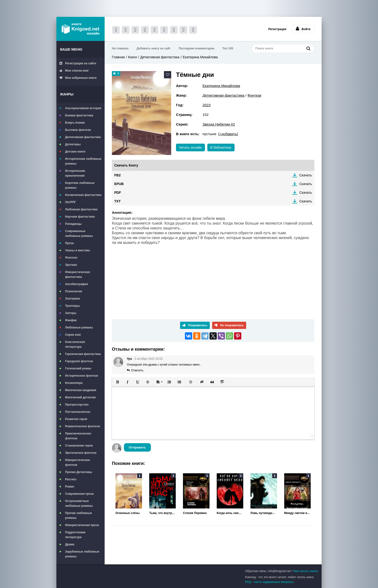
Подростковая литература (75, 535)
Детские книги (75, 152)
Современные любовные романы (79, 234)
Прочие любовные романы (78, 515)
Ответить (137, 370)
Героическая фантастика (83, 354)
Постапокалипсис (78, 412)
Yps (129, 359)
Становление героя (79, 446)
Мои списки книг (74, 71)
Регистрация (277, 29)
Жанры (67, 94)
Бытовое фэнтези (78, 130)
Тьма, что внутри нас (162, 513)
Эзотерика (72, 299)
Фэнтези (71, 258)
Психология (74, 291)
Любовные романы (79, 327)
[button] (117, 382)
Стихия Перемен (195, 513)
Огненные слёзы (128, 513)
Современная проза (79, 494)
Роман (70, 487)
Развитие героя (76, 419)
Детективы (73, 144)
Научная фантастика (80, 217)
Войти (303, 29)
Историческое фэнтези (82, 376)
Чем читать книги (305, 571)
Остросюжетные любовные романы (79, 503)
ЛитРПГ (71, 202)
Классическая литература (75, 344)
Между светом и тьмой (297, 513)
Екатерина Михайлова (200, 57)
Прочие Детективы (79, 472)
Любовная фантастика (81, 209)
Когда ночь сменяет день (230, 513)
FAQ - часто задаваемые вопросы (270, 582)
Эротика (71, 265)
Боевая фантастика (79, 115)
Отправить (137, 447)
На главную (120, 48)
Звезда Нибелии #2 (219, 124)
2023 (206, 105)
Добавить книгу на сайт (154, 48)
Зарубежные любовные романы (82, 554)
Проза (69, 243)
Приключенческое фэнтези (78, 436)
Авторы (71, 313)
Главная (118, 57)
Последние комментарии (196, 48)
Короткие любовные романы (80, 185)
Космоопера (74, 383)
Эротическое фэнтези (81, 453)
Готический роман (78, 368)
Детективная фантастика (83, 137)
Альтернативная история (83, 108)
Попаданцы (73, 224)
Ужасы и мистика (77, 250)
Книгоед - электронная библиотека (81, 29)
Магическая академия (81, 390)
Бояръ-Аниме (75, 123)
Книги (132, 57)
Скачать (306, 175)
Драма (70, 544)
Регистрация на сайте (78, 63)
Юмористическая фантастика (78, 274)
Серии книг (73, 335)
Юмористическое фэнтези (78, 462)
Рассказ (71, 479)
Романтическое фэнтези (82, 426)
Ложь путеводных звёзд (264, 513)
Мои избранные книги (78, 78)
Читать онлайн (190, 147)
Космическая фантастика (83, 195)
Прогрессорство (77, 405)
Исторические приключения (75, 173)
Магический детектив (80, 397)
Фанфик (71, 320)
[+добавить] (228, 134)
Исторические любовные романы (83, 161)
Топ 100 (228, 48)
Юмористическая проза (82, 525)
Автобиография (77, 284)
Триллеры (72, 306)
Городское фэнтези (79, 361)
